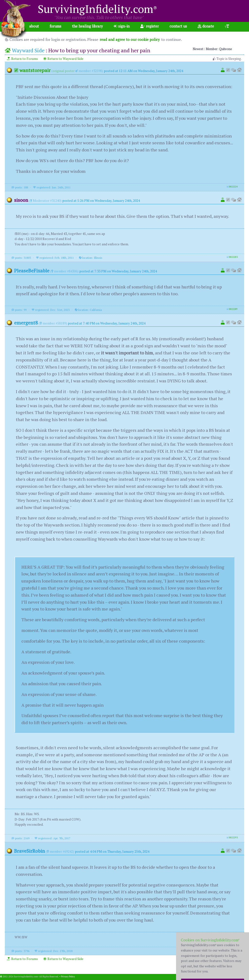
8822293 (233, 838)
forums (55, 26)
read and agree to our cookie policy (130, 39)
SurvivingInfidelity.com (97, 9)
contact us (178, 26)
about (34, 26)
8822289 (233, 309)
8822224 (233, 187)
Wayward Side (28, 50)
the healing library (87, 26)
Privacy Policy (68, 977)
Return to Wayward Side (63, 59)
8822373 (233, 950)
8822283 (233, 257)
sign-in (122, 26)
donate (206, 26)
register (150, 26)
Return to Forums (22, 59)
